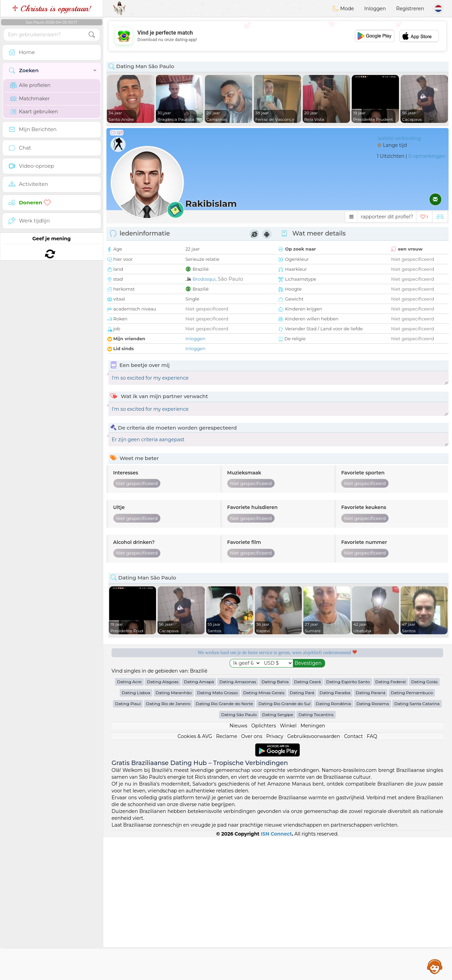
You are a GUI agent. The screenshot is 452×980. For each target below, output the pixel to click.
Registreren (410, 9)
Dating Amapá (199, 824)
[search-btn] (92, 35)
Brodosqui (204, 279)
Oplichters (263, 868)
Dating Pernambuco (412, 835)
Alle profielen (30, 85)
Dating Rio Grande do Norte (224, 846)
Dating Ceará (307, 824)
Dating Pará (302, 835)
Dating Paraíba (335, 835)
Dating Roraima (372, 846)
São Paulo (230, 279)
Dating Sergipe (278, 857)
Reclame (227, 879)
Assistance (435, 966)
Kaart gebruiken (34, 112)
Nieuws (238, 868)
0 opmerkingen (427, 156)
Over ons (252, 879)
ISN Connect (276, 977)
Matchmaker (30, 99)
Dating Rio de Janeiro (168, 846)
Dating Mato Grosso (217, 835)
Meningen (313, 868)
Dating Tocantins (316, 857)
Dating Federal (391, 824)
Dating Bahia (275, 824)
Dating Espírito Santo (348, 824)
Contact (353, 879)
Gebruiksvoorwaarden (314, 879)
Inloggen (375, 9)
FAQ (372, 879)
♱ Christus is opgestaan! (51, 9)
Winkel (288, 868)
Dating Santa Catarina (417, 846)
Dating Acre (129, 824)
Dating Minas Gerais (264, 835)
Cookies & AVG (195, 879)
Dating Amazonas (238, 824)
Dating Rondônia (333, 846)
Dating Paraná (371, 835)
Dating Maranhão (174, 835)
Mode (343, 9)
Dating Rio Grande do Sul (284, 846)
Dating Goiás (424, 824)
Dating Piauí (128, 846)
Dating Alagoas (163, 824)
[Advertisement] (277, 36)
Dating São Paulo (239, 857)
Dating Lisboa (136, 835)
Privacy (275, 879)
